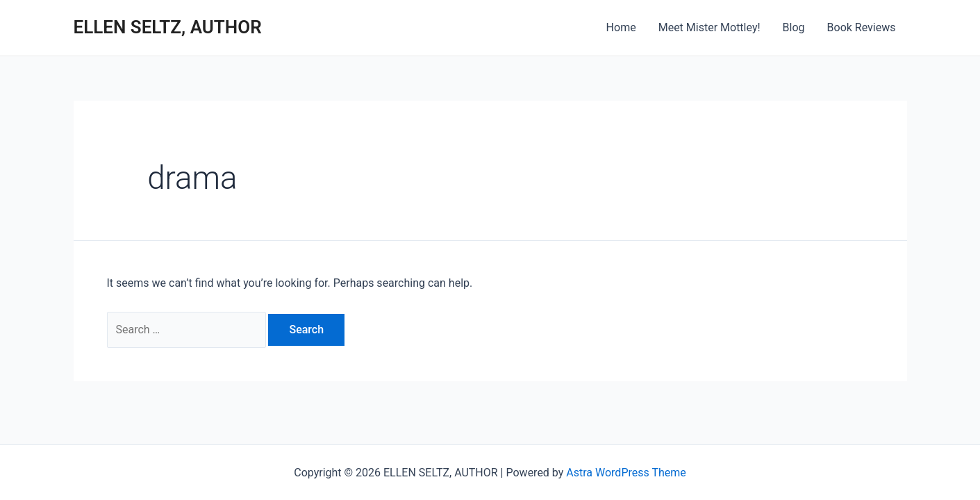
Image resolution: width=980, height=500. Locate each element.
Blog (794, 27)
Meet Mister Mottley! (709, 27)
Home (621, 27)
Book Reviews (862, 27)
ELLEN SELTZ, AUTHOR (168, 27)
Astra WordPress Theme (626, 473)
